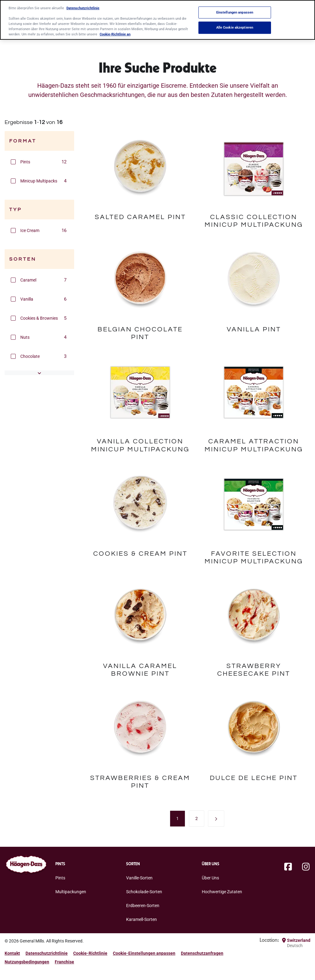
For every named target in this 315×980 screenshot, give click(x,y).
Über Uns (210, 878)
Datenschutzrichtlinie (47, 953)
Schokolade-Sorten (144, 892)
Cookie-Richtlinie (90, 953)
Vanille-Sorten (139, 878)
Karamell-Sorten (142, 919)
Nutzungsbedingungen (27, 962)
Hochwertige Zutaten (222, 892)
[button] (13, 162)
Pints (60, 878)
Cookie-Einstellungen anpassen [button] (144, 953)
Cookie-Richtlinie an (115, 34)
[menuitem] (177, 818)
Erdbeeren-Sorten (143, 906)
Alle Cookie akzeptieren (235, 28)
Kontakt (12, 953)
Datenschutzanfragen (202, 953)
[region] (157, 20)
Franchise (64, 962)
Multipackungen (71, 892)
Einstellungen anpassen (235, 12)
